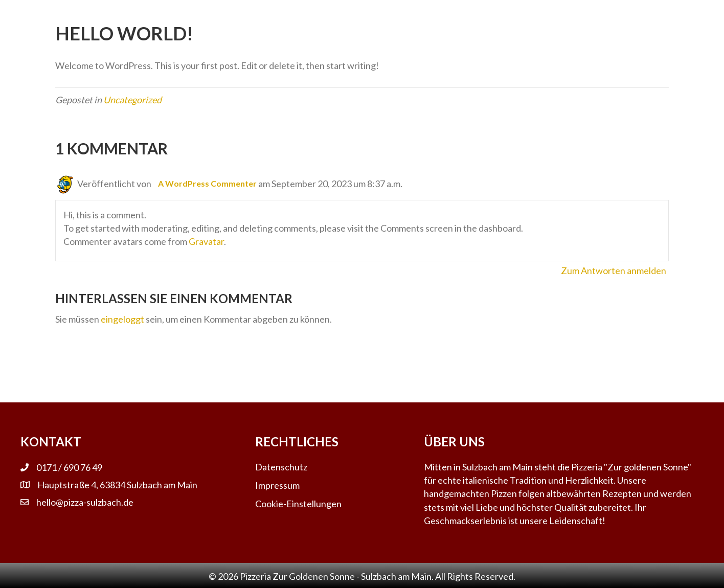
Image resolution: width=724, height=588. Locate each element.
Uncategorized (132, 100)
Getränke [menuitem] (325, 17)
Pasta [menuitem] (267, 17)
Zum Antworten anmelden (614, 270)
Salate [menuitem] (217, 17)
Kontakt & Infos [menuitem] (460, 17)
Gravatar (206, 241)
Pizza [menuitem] (383, 17)
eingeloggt (122, 319)
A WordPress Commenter (207, 183)
